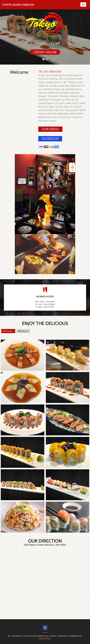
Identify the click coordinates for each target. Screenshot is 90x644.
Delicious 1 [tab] (8, 331)
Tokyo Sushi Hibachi (18, 5)
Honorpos (45, 639)
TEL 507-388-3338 (50, 72)
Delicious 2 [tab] (23, 331)
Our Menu (50, 129)
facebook (50, 139)
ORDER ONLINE (45, 52)
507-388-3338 (45, 44)
